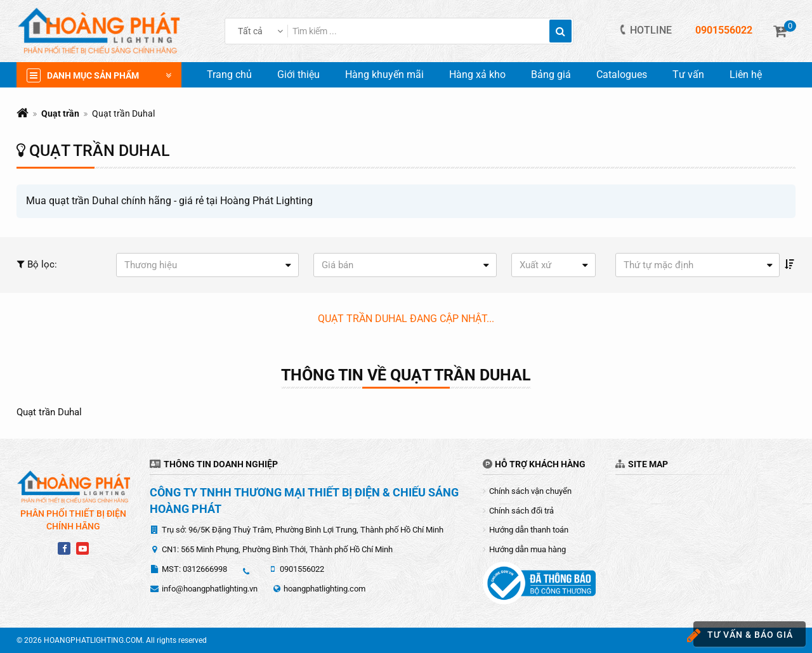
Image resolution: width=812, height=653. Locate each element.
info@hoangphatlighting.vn (210, 589)
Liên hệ (746, 74)
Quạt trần (60, 113)
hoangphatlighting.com (324, 589)
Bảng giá (551, 74)
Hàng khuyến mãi (384, 74)
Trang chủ (229, 74)
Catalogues (622, 74)
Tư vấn (688, 74)
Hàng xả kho (477, 74)
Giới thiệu (298, 74)
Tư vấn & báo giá (743, 636)
